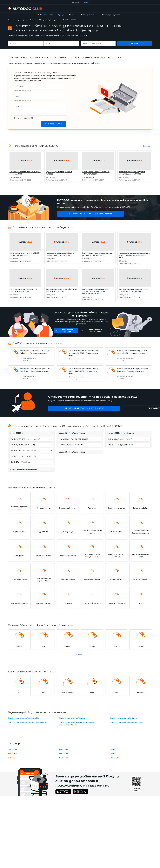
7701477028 (13, 753)
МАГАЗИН (76, 2)
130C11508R (64, 749)
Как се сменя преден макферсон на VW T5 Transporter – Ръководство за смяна (132, 370)
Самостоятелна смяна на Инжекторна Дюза (126, 722)
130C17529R (64, 753)
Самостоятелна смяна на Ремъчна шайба (23, 718)
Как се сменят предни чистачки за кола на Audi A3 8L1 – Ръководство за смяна (36, 352)
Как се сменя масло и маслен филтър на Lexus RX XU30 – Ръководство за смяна (132, 352)
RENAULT (65, 20)
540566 (113, 753)
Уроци (25, 20)
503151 (11, 757)
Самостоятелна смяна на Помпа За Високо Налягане (28, 722)
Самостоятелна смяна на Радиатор (72, 718)
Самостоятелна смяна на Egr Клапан (124, 718)
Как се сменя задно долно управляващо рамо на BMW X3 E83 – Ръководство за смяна (83, 371)
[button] (88, 15)
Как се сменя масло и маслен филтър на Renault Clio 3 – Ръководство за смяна (35, 370)
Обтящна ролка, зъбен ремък (49, 20)
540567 (113, 749)
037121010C (115, 757)
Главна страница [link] (14, 20)
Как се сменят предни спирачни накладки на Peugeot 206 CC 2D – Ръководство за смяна (84, 353)
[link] (45, 15)
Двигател (33, 20)
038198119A (13, 749)
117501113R (64, 757)
